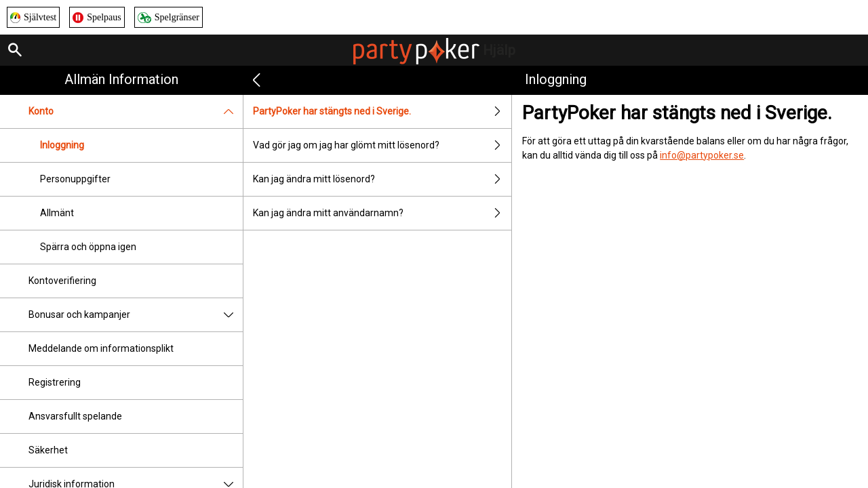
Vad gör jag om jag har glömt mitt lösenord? (382, 145)
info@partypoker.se (702, 155)
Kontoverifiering (62, 281)
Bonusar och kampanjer (136, 315)
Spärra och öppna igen (88, 247)
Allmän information (121, 79)
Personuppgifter (75, 179)
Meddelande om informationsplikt (101, 348)
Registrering (55, 382)
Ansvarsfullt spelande (75, 416)
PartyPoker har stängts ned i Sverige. (382, 111)
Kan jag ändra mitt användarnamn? (382, 213)
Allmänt (57, 213)
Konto (136, 111)
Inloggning (62, 145)
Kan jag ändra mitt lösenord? (382, 179)
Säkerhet (48, 450)
